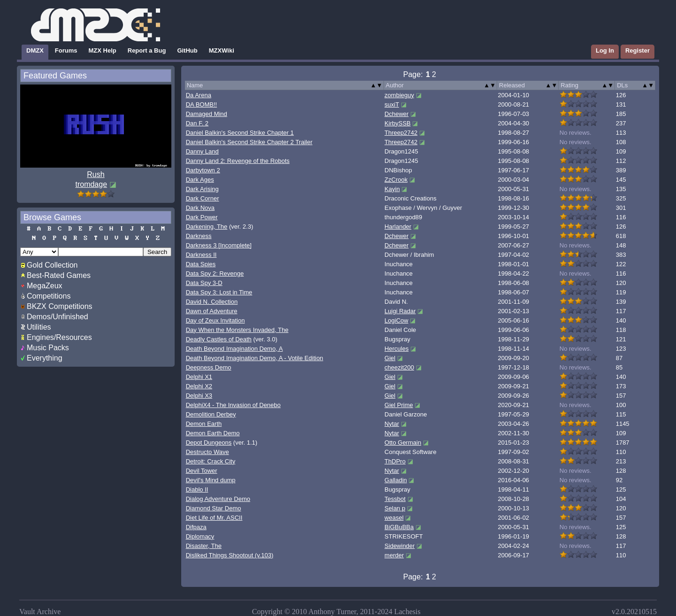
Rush (96, 174)
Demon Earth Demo (213, 433)
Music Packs (48, 348)
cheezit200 (399, 367)
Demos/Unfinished (58, 317)
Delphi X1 (199, 377)
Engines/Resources (59, 337)
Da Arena (199, 95)
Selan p (395, 508)
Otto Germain (403, 443)
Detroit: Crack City (211, 461)
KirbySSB (398, 123)
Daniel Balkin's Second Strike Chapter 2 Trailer (249, 142)
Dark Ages (200, 180)
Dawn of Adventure (212, 311)
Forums (66, 50)
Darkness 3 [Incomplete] (219, 245)
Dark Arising (202, 189)
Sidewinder (399, 546)
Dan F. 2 (197, 123)
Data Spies (201, 264)
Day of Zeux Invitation (215, 320)
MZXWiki (222, 50)
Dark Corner (203, 198)
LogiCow (396, 320)
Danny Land (202, 151)
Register (638, 50)
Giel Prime (399, 405)
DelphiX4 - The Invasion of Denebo (233, 405)
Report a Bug (147, 50)
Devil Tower (202, 471)
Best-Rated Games (59, 275)
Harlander (398, 227)
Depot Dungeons (209, 443)
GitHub (187, 50)
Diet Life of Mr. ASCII (214, 518)
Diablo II (197, 489)
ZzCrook (396, 180)
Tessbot (395, 499)
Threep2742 (401, 133)
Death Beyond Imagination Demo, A (234, 349)
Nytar (392, 424)
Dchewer (396, 114)
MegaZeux (45, 286)
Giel (390, 358)
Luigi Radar (400, 311)
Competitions (49, 296)
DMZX (35, 50)
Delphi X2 (199, 386)
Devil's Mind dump (211, 480)
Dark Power (202, 217)
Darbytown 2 (203, 170)
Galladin (396, 480)
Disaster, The (204, 546)
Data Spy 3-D (204, 283)
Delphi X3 (199, 396)
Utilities (39, 327)
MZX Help (103, 50)
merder (394, 555)
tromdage (91, 184)
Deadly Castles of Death (219, 339)
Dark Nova (200, 208)
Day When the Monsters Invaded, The (237, 330)
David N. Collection (212, 302)
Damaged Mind (207, 114)
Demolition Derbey (211, 414)
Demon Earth (204, 424)
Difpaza (196, 527)
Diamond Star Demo (214, 508)
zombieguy (399, 95)
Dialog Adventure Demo (218, 499)
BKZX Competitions (60, 306)
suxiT (392, 104)
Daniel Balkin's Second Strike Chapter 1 (240, 133)
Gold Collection (52, 265)
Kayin (392, 189)
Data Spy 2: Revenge (215, 273)
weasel (394, 518)
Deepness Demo (209, 367)
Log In (605, 50)
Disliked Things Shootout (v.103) (230, 555)
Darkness (199, 236)
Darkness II (201, 255)
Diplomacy (200, 536)
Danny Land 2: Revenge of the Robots (238, 161)
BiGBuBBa (399, 527)
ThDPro (395, 461)
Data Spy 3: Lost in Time (219, 292)
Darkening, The (207, 227)
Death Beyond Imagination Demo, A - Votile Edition (255, 358)
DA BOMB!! (201, 104)
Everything (45, 358)
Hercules (396, 349)
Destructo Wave (207, 452)
